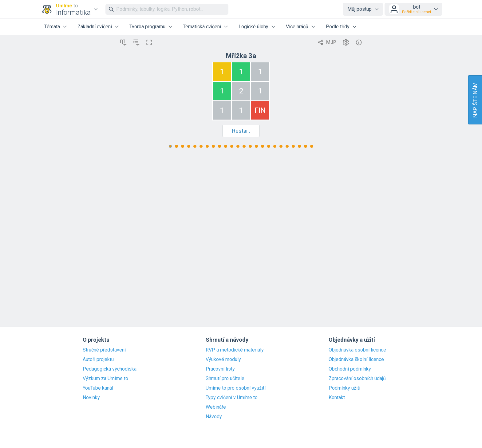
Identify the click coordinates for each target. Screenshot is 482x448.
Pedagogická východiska (110, 369)
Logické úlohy (253, 27)
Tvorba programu (147, 27)
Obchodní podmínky (350, 369)
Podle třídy (338, 27)
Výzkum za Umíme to (105, 379)
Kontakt (337, 398)
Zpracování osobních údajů (357, 379)
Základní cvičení (95, 27)
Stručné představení (104, 350)
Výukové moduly (223, 360)
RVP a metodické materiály (235, 350)
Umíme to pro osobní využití (236, 388)
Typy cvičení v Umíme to (232, 398)
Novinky (91, 398)
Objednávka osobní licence (357, 350)
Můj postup (360, 9)
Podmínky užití (344, 388)
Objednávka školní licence (356, 360)
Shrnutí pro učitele (225, 379)
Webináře (216, 407)
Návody (214, 417)
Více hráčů (297, 27)
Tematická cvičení (202, 27)
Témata (52, 27)
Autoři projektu (98, 360)
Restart (241, 131)
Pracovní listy (220, 369)
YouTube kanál (98, 388)
